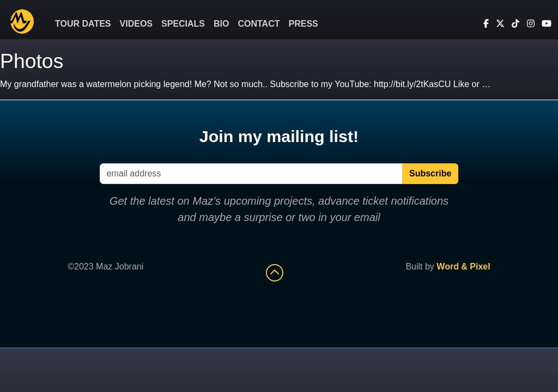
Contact (259, 24)
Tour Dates (83, 24)
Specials (183, 24)
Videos (136, 24)
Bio (221, 24)
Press (304, 24)
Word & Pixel (463, 267)
